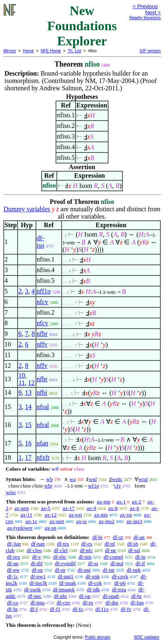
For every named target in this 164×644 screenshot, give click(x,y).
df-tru (63, 544)
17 (28, 457)
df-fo (78, 609)
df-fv (126, 609)
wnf (93, 479)
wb (49, 479)
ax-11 (26, 515)
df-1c (12, 576)
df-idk (93, 589)
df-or (118, 537)
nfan (42, 443)
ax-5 (45, 508)
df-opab (111, 596)
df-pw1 (38, 576)
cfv (118, 486)
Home (28, 51)
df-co (12, 603)
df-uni (84, 570)
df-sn (37, 570)
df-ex (87, 544)
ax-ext (75, 515)
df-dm (112, 603)
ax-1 (121, 502)
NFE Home (51, 51)
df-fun (137, 603)
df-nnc (35, 596)
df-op (85, 596)
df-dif (37, 563)
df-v (37, 557)
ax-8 (113, 508)
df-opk (134, 570)
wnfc (117, 479)
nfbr (42, 334)
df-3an (14, 544)
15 (28, 425)
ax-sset (57, 521)
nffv (42, 344)
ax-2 (136, 502)
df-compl (113, 557)
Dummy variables (27, 209)
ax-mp (104, 502)
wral (143, 479)
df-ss (93, 563)
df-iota (119, 589)
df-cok (95, 583)
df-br (137, 596)
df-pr (60, 570)
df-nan (38, 544)
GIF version (150, 51)
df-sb (133, 544)
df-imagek (64, 589)
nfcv (42, 302)
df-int (109, 570)
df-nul (117, 563)
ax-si (81, 521)
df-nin (85, 557)
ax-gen (21, 508)
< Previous (145, 6)
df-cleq (34, 550)
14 (28, 407)
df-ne (110, 550)
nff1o (44, 291)
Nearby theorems (145, 18)
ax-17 (69, 508)
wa (72, 479)
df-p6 (120, 583)
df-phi (60, 596)
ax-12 (51, 515)
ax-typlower (20, 528)
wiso (11, 492)
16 (28, 443)
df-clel (61, 550)
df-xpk (93, 576)
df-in (140, 557)
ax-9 (92, 508)
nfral (43, 407)
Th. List (74, 51)
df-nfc (86, 550)
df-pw (13, 570)
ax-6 (134, 508)
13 (28, 392)
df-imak (68, 583)
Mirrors (10, 51)
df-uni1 (66, 576)
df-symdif (65, 563)
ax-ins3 (134, 521)
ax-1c (32, 521)
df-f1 (55, 609)
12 (31, 383)
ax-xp (126, 515)
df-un (13, 563)
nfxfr (43, 457)
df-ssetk (32, 589)
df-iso (41, 242)
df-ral (134, 550)
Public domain (98, 637)
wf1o (94, 486)
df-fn (12, 609)
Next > (153, 12)
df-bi (97, 537)
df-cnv (64, 603)
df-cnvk (120, 576)
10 (22, 375)
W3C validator (147, 637)
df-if (140, 563)
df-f (34, 609)
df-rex (13, 557)
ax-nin (101, 515)
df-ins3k (38, 583)
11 (21, 383)
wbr (48, 486)
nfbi (42, 392)
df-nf (110, 544)
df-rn (88, 603)
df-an (139, 537)
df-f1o (102, 609)
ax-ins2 (106, 521)
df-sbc (60, 557)
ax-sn (51, 528)
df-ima (37, 603)
